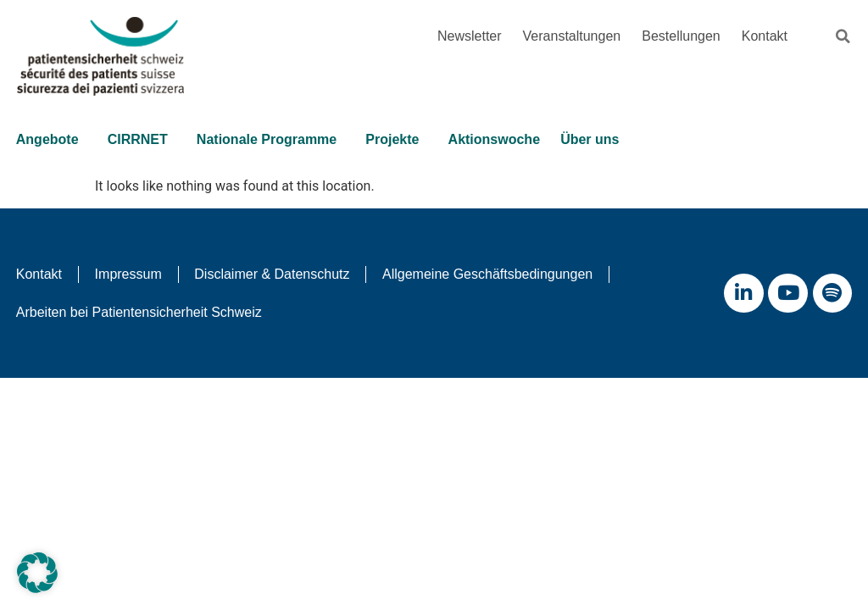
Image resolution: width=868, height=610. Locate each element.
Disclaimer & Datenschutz (277, 274)
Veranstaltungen (572, 36)
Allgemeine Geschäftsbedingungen (495, 274)
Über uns (599, 141)
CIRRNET (144, 141)
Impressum (131, 274)
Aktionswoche (498, 140)
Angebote (53, 141)
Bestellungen (681, 36)
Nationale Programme (273, 141)
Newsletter (470, 36)
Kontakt (765, 36)
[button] (843, 36)
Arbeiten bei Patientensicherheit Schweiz (140, 313)
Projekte (400, 141)
